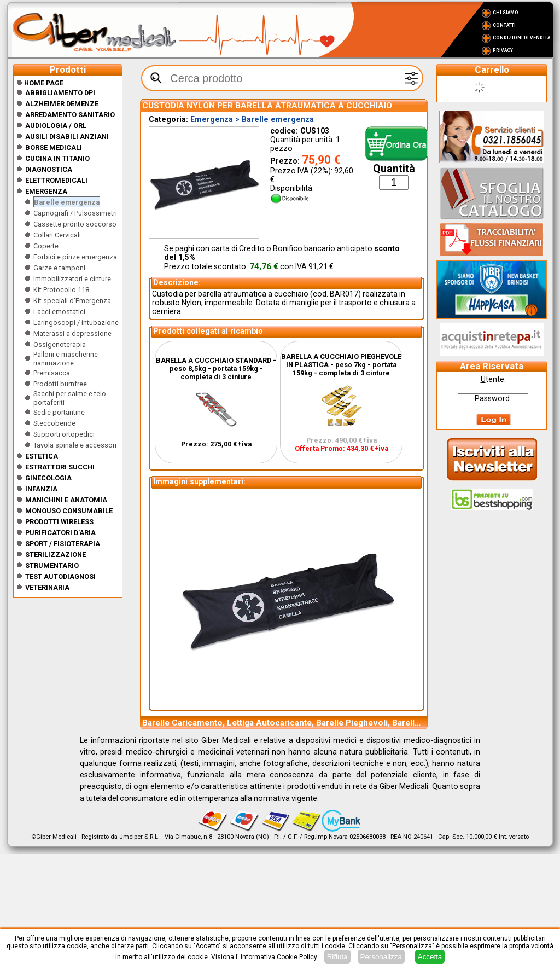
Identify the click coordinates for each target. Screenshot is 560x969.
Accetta (430, 957)
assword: (493, 398)
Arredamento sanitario (70, 115)
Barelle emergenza (67, 202)
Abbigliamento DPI (60, 93)
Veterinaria (47, 587)
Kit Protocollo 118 (61, 290)
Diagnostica (49, 169)
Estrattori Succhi (60, 467)
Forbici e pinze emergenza (75, 257)
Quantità (394, 169)
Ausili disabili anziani (67, 137)
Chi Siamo (506, 13)
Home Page (40, 83)
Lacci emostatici (59, 312)
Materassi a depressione (72, 333)
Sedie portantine (59, 412)
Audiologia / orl (56, 126)
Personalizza (381, 957)
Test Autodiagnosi (60, 576)
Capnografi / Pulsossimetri (75, 213)
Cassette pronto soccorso (75, 224)
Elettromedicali (56, 180)
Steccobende (54, 423)
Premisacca (52, 373)
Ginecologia (48, 478)
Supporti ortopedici (64, 434)
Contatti (504, 25)
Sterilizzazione (56, 555)
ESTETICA (42, 456)
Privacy (503, 50)
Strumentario (52, 565)
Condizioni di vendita (521, 38)
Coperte (46, 246)
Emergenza (46, 191)
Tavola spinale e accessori (75, 445)
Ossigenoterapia (60, 344)
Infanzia (41, 489)
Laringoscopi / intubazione (76, 323)
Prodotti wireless (59, 522)
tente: (493, 379)
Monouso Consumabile (69, 511)
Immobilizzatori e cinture (72, 279)
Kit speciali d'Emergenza (72, 301)
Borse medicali (54, 147)
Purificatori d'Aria (60, 533)
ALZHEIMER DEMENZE (62, 104)
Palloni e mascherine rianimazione (66, 359)
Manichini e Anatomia (66, 500)
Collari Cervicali (57, 235)
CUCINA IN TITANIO (57, 158)
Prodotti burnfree (60, 384)
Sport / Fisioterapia (63, 544)
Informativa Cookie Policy (279, 957)
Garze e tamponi (59, 268)
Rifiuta (337, 957)
